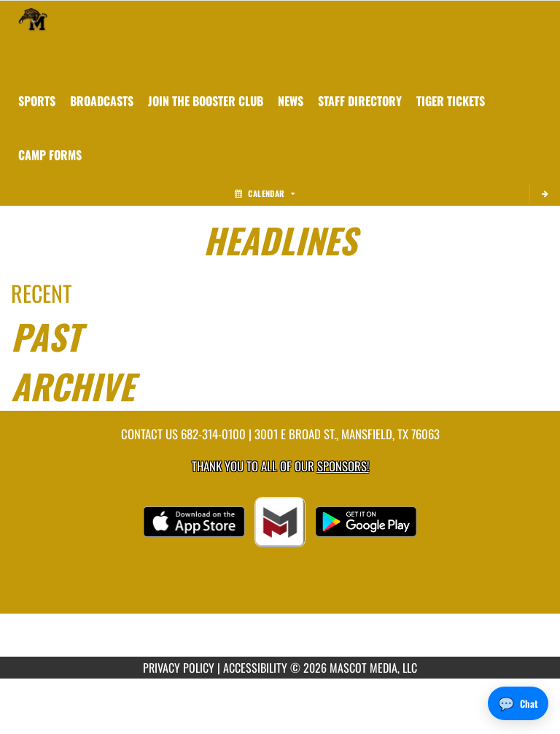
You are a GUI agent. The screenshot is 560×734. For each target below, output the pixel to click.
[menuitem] (102, 101)
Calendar (265, 193)
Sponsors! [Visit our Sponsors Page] (343, 466)
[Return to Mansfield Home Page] (33, 19)
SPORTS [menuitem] (37, 101)
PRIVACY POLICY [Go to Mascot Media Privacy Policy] (179, 668)
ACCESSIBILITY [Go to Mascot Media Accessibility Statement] (255, 668)
